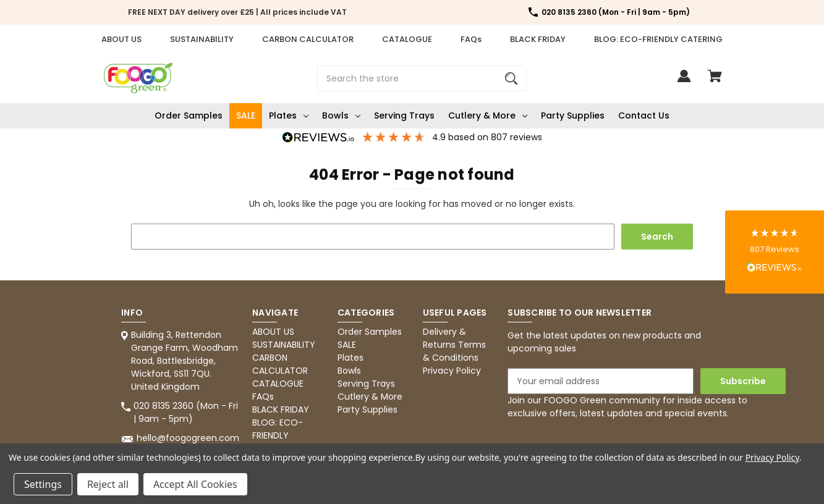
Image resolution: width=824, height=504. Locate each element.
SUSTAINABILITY (202, 39)
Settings (43, 484)
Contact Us (644, 115)
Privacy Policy (452, 371)
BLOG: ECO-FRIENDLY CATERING (658, 39)
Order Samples (189, 115)
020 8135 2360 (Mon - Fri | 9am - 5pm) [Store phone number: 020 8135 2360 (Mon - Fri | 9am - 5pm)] (186, 412)
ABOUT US (121, 39)
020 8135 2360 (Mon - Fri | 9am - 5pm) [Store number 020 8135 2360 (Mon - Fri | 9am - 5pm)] (616, 12)
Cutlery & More (488, 115)
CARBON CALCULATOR (308, 39)
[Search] (511, 78)
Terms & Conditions (454, 351)
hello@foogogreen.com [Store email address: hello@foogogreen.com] (188, 438)
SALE (246, 115)
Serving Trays (404, 115)
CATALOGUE (407, 39)
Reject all (108, 484)
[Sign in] (684, 82)
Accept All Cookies (195, 484)
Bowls (341, 115)
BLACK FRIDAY (538, 39)
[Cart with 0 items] (715, 82)
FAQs (471, 39)
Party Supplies (573, 115)
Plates (289, 115)
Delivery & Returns (444, 338)
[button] (775, 252)
